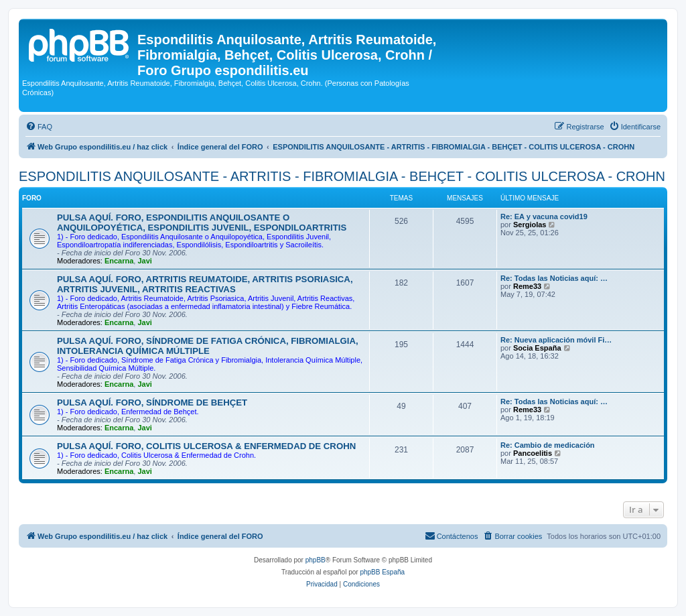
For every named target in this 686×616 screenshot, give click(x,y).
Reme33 (527, 286)
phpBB (316, 560)
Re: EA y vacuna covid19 (544, 217)
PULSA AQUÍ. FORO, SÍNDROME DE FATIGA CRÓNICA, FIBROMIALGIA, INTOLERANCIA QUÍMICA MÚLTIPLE (208, 346)
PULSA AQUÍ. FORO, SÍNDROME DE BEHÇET (152, 403)
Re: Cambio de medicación (548, 445)
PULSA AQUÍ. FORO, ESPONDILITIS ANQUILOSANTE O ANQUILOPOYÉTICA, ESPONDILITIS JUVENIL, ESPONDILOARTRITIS (202, 223)
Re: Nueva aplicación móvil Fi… (556, 340)
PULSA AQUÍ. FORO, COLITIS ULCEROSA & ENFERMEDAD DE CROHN (206, 446)
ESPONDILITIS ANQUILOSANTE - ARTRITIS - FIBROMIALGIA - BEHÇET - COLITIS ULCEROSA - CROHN (342, 176)
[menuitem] (39, 127)
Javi (144, 261)
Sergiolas (530, 225)
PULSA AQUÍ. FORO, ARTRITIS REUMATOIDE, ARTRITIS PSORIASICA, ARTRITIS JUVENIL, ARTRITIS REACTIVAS (205, 284)
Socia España (537, 348)
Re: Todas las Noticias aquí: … (554, 278)
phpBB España (382, 572)
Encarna (119, 261)
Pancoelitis (533, 453)
